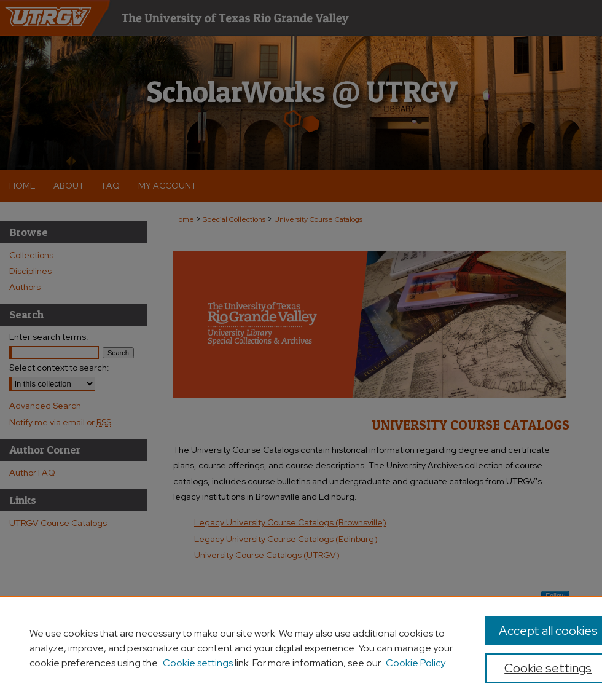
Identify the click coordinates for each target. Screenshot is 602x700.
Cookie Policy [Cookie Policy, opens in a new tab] (416, 663)
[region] (301, 648)
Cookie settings (198, 663)
